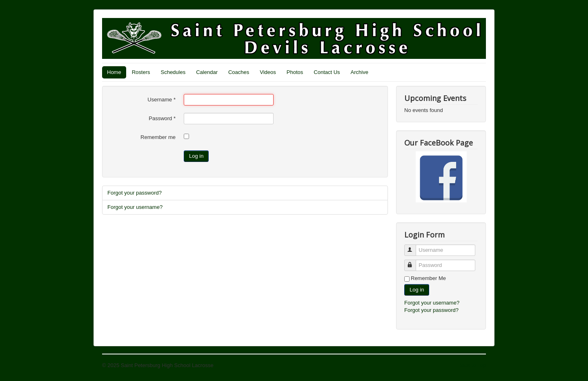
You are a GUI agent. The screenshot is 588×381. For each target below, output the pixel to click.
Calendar (207, 72)
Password (162, 118)
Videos (268, 72)
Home (114, 72)
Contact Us (327, 72)
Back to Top (472, 365)
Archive (360, 72)
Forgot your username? (135, 207)
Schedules (173, 72)
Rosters (141, 72)
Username (161, 100)
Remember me (158, 137)
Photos (295, 72)
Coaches (239, 72)
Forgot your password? (135, 193)
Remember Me (428, 278)
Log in (196, 156)
